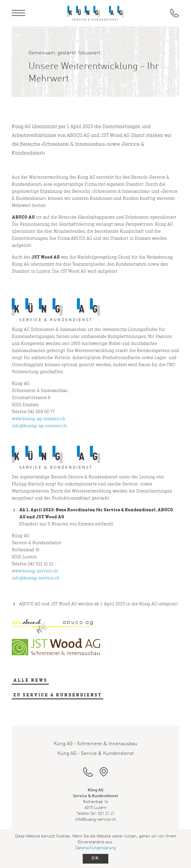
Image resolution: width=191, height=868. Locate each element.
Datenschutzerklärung (96, 848)
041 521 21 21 (103, 814)
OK (95, 858)
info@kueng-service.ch (36, 578)
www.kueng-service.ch (35, 571)
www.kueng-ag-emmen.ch (38, 419)
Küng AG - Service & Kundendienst (96, 754)
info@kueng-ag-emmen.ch (39, 426)
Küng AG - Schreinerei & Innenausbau (95, 744)
